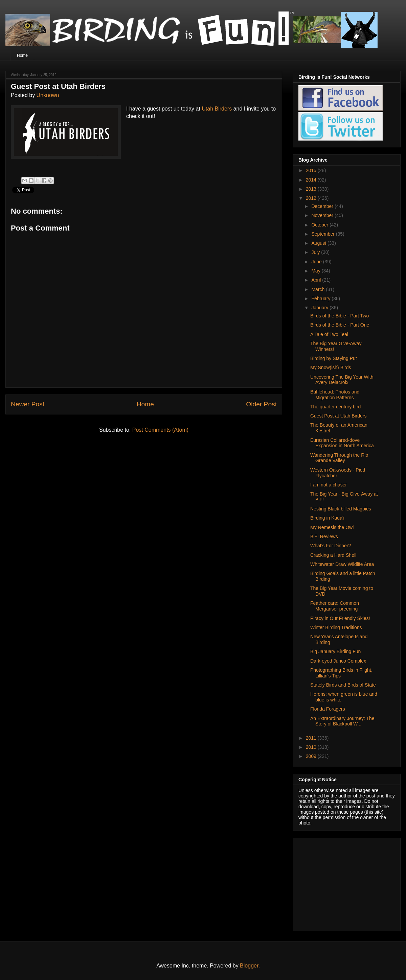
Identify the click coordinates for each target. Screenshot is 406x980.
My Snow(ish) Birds (331, 367)
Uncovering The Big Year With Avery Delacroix (342, 380)
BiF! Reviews (324, 536)
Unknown (48, 95)
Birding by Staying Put (334, 358)
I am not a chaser (329, 485)
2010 (312, 747)
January (320, 308)
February (321, 298)
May (316, 271)
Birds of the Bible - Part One (340, 325)
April (317, 280)
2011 (312, 738)
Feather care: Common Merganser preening (335, 606)
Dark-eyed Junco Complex (338, 661)
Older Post (261, 404)
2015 (312, 170)
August (319, 243)
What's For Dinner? (331, 546)
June (317, 262)
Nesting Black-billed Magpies (341, 509)
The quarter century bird (335, 407)
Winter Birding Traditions (336, 627)
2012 (312, 198)
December (323, 206)
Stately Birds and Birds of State (343, 685)
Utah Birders (217, 109)
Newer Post (28, 404)
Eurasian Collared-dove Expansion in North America (342, 443)
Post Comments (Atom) (160, 430)
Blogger (249, 966)
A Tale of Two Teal (329, 334)
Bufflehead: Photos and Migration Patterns (335, 395)
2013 (312, 189)
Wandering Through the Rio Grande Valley (339, 458)
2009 (312, 756)
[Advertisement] (341, 883)
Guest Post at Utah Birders (339, 416)
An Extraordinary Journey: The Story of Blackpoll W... (342, 721)
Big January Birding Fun (335, 651)
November (323, 215)
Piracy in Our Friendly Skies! (340, 618)
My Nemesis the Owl (332, 527)
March (319, 289)
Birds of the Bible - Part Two (340, 316)
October (320, 225)
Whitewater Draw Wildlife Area (342, 564)
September (323, 234)
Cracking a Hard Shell (333, 555)
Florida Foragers (328, 709)
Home (22, 55)
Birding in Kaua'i (327, 518)
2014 (312, 180)
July (316, 252)
